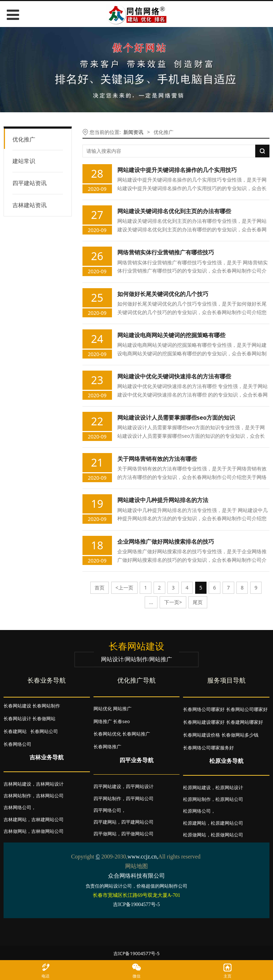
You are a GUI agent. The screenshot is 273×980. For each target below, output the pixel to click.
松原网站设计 (229, 787)
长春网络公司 (17, 744)
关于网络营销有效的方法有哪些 (157, 459)
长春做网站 (44, 718)
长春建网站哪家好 (245, 722)
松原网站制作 (197, 799)
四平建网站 (105, 822)
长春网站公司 (44, 731)
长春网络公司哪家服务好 (208, 748)
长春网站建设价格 (202, 735)
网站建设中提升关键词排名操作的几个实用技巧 (177, 170)
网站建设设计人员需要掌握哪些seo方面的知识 (176, 418)
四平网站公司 (140, 798)
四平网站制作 (107, 798)
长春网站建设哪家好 (204, 722)
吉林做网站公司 (47, 831)
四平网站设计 (140, 786)
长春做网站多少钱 (240, 735)
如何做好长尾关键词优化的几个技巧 (163, 294)
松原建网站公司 (227, 823)
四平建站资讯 (30, 183)
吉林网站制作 (17, 796)
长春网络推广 (107, 747)
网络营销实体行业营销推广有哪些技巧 (166, 252)
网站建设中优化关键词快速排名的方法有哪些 (174, 376)
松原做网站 (195, 835)
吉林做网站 (15, 831)
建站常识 (24, 161)
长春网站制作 (46, 706)
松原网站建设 (197, 787)
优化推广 (24, 139)
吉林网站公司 (50, 796)
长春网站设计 (17, 718)
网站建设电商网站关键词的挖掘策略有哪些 (171, 335)
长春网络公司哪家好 (204, 709)
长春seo (121, 721)
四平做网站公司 (137, 834)
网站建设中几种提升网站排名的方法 (163, 500)
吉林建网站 (15, 819)
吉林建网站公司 (47, 819)
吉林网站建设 (17, 784)
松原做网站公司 (227, 835)
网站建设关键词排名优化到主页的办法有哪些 (174, 211)
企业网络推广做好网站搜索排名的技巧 (166, 542)
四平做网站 (105, 834)
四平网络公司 (107, 810)
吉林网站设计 (50, 784)
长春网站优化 (107, 734)
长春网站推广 (136, 734)
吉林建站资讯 (30, 205)
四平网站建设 (107, 786)
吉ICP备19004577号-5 (136, 953)
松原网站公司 (229, 799)
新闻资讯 (133, 132)
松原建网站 (195, 823)
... (151, 602)
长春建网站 (15, 731)
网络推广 (103, 721)
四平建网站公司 (137, 822)
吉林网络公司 (17, 807)
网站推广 (122, 709)
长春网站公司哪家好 (247, 709)
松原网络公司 (197, 811)
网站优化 (103, 709)
